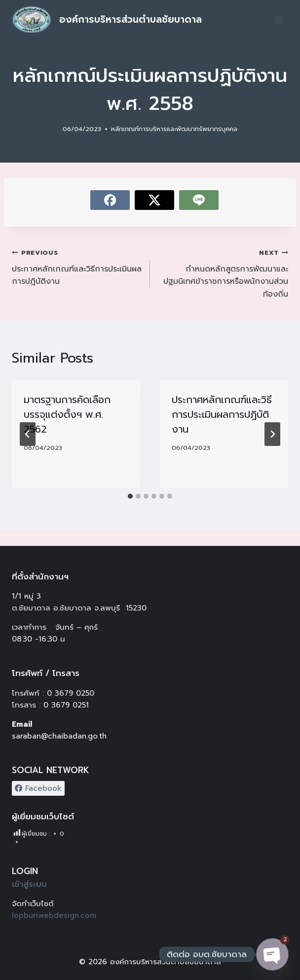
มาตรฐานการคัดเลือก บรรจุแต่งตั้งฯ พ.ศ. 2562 (67, 414)
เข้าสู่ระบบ (29, 884)
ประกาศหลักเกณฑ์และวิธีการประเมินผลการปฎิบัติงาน (77, 267)
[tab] (130, 496)
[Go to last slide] (28, 434)
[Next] (272, 434)
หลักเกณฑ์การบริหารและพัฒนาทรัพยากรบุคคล (174, 129)
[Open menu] (279, 19)
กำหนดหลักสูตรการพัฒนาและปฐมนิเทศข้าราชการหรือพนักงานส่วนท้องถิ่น (223, 273)
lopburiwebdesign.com (54, 915)
